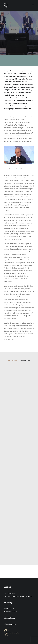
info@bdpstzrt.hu (10, 624)
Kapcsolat (11, 593)
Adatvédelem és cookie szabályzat (20, 596)
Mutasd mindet (13, 360)
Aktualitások (25, 360)
